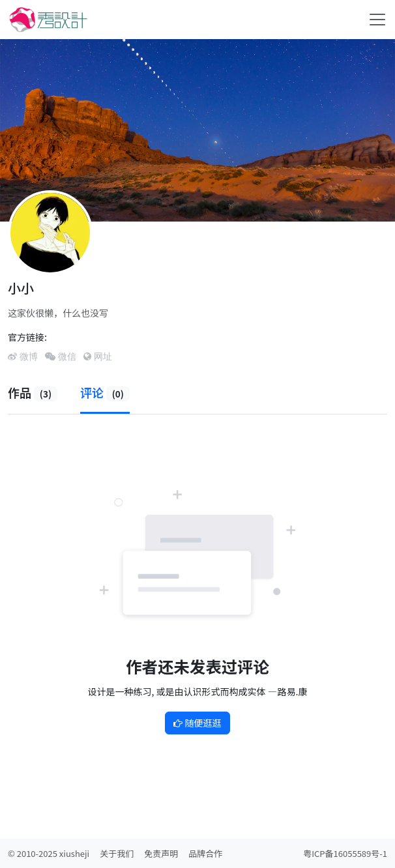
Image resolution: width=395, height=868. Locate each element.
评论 (105, 392)
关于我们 (117, 853)
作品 (33, 392)
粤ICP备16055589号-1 (345, 853)
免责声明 (161, 853)
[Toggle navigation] (377, 20)
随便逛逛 (197, 723)
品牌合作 (205, 853)
